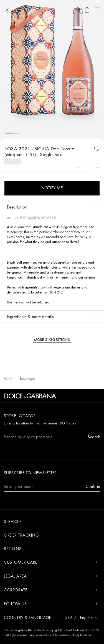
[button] (78, 10)
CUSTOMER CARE (51, 562)
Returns (13, 549)
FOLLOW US (51, 604)
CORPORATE (51, 590)
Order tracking (21, 535)
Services (13, 522)
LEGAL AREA (51, 576)
